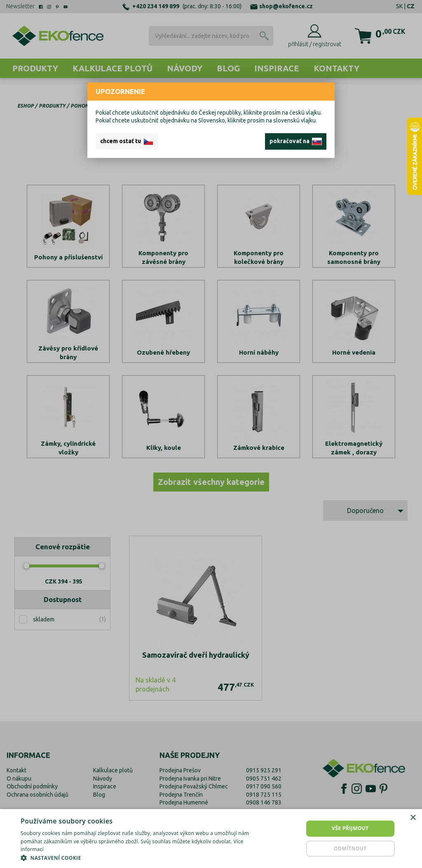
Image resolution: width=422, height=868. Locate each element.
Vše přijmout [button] (350, 828)
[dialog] (211, 839)
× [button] (413, 818)
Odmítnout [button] (350, 848)
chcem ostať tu (127, 141)
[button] (143, 858)
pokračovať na (296, 141)
